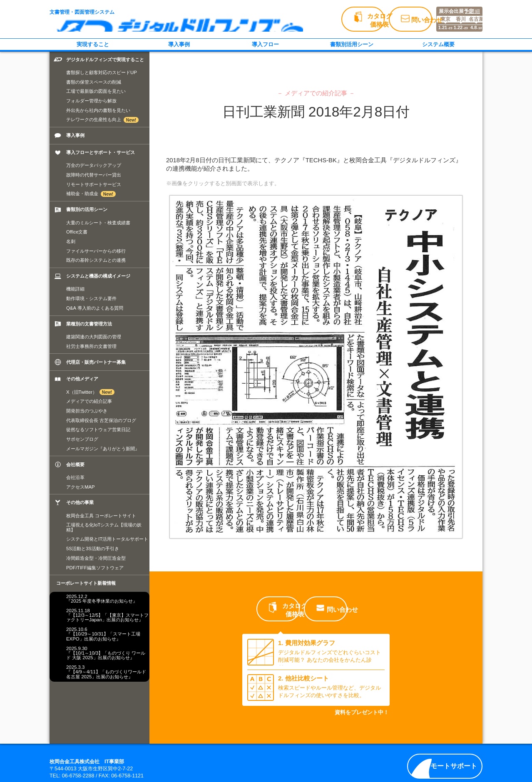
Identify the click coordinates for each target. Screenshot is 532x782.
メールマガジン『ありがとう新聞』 (103, 449)
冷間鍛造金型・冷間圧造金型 (96, 558)
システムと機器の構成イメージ (98, 276)
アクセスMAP (81, 487)
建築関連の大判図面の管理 (94, 337)
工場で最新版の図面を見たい (96, 91)
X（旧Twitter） (90, 392)
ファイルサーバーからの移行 (96, 251)
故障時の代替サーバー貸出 (94, 175)
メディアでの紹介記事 (89, 401)
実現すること (93, 44)
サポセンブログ (82, 439)
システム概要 (438, 44)
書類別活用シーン (352, 44)
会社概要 (75, 464)
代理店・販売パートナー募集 (96, 362)
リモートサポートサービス (94, 184)
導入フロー (265, 44)
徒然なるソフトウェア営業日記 (98, 429)
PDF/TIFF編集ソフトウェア (95, 568)
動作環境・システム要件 (91, 298)
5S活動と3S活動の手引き (93, 549)
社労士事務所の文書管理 (91, 346)
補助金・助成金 (91, 194)
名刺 (71, 241)
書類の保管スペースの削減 (94, 82)
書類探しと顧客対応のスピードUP (102, 72)
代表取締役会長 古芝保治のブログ (101, 420)
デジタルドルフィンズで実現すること (105, 60)
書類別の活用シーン (87, 209)
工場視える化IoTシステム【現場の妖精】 (104, 527)
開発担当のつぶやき (87, 411)
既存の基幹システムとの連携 (96, 260)
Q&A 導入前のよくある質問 (95, 308)
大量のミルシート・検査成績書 (98, 223)
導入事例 (179, 44)
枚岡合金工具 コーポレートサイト (101, 516)
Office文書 (77, 232)
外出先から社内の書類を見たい (98, 110)
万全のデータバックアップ (94, 165)
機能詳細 (75, 289)
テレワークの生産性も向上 (102, 120)
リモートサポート (447, 766)
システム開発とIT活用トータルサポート (107, 539)
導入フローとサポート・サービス (101, 152)
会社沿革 (75, 477)
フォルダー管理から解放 (91, 101)
